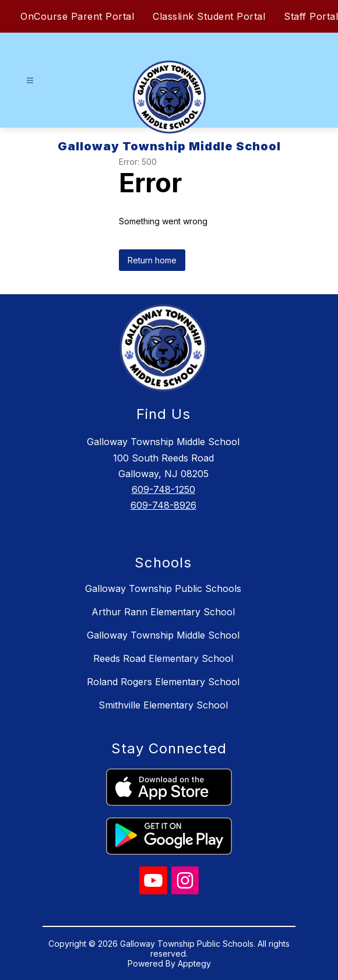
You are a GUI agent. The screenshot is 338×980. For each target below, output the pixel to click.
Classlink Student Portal (209, 16)
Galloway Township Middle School (163, 635)
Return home (152, 260)
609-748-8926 (163, 505)
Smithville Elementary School (163, 705)
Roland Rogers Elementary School (163, 682)
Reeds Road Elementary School (163, 658)
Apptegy (194, 963)
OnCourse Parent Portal (77, 16)
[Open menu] (30, 81)
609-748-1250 (163, 489)
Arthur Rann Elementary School (163, 612)
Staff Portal (311, 16)
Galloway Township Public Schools (163, 588)
